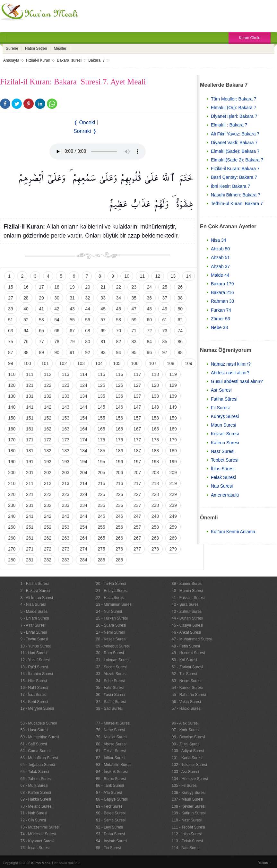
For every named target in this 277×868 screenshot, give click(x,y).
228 (155, 494)
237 (137, 505)
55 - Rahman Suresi (189, 695)
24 (149, 287)
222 (48, 494)
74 (180, 331)
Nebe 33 (219, 327)
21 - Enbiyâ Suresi (112, 591)
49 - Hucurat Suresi (188, 653)
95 (134, 352)
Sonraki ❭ (85, 131)
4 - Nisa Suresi (33, 604)
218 (155, 483)
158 (155, 418)
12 (158, 276)
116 (119, 374)
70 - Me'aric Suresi (37, 806)
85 (165, 342)
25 (165, 287)
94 (118, 352)
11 (142, 276)
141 (30, 407)
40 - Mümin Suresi (187, 591)
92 (88, 352)
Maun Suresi (224, 425)
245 (101, 516)
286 (119, 560)
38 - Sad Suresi (109, 708)
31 (72, 298)
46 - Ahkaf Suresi (186, 632)
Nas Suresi (222, 486)
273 (66, 549)
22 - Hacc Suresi (110, 598)
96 (149, 352)
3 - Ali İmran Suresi (37, 598)
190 (12, 462)
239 (173, 505)
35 (134, 298)
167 (137, 429)
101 (45, 363)
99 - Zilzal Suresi (186, 744)
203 (66, 473)
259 (173, 527)
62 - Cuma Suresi (35, 751)
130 (12, 396)
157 (137, 418)
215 (101, 483)
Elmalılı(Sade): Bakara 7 (235, 151)
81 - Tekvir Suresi (111, 751)
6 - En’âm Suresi (35, 618)
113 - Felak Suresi (187, 841)
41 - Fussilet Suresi (188, 598)
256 (119, 527)
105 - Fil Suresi (185, 786)
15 (11, 287)
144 (83, 407)
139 (173, 396)
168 (155, 429)
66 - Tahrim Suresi (36, 779)
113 (66, 374)
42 (57, 309)
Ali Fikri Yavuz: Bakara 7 (235, 134)
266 (119, 538)
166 (119, 429)
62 (180, 320)
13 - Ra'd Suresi (34, 667)
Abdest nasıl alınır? (230, 373)
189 (173, 451)
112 (48, 374)
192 (48, 462)
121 (30, 385)
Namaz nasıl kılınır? (231, 364)
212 (48, 483)
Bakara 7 (96, 60)
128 (155, 385)
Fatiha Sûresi (224, 399)
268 (155, 538)
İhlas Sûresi (223, 469)
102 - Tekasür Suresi (189, 765)
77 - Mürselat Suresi (113, 723)
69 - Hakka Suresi (36, 799)
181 (30, 451)
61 (165, 320)
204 (83, 473)
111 (30, 374)
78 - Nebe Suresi (110, 730)
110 (12, 374)
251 (30, 527)
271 (30, 549)
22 (118, 287)
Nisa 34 (218, 240)
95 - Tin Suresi (108, 848)
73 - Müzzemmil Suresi (40, 827)
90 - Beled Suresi (111, 813)
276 (119, 549)
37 (165, 298)
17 (41, 287)
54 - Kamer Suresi (187, 688)
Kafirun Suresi (225, 443)
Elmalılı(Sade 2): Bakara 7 (237, 160)
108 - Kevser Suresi (189, 806)
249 (173, 516)
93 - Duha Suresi (110, 834)
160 (12, 429)
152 (48, 418)
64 (26, 331)
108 (171, 363)
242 (48, 516)
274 (83, 549)
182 (48, 451)
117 (137, 374)
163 (66, 429)
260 (12, 538)
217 (137, 483)
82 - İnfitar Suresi (111, 758)
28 (26, 298)
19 (72, 287)
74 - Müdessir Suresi (38, 834)
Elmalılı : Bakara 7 (229, 125)
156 (119, 418)
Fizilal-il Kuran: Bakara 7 (235, 169)
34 (118, 298)
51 (11, 320)
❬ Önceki (84, 122)
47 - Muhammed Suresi (192, 639)
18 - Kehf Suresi (34, 702)
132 (48, 396)
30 (57, 298)
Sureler (12, 48)
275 (101, 549)
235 (101, 505)
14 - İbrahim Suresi (37, 674)
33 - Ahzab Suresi (111, 674)
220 (12, 494)
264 (83, 538)
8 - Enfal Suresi (34, 632)
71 (134, 331)
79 (72, 342)
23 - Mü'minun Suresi (114, 604)
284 (83, 560)
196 (119, 462)
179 (173, 440)
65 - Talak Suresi (35, 772)
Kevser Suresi (225, 434)
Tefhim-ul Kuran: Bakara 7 (237, 204)
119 (173, 374)
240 (12, 516)
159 (173, 418)
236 (119, 505)
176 (119, 440)
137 (137, 396)
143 (66, 407)
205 (101, 473)
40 (26, 309)
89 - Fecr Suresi (110, 806)
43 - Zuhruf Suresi (187, 612)
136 (119, 396)
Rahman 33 (222, 301)
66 (57, 331)
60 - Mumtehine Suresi (40, 737)
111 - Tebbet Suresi (188, 827)
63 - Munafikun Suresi (39, 758)
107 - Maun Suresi (187, 799)
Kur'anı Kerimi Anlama (233, 532)
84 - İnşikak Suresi (112, 772)
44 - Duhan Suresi (187, 618)
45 (103, 309)
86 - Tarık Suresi (110, 786)
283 (66, 560)
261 (30, 538)
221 (30, 494)
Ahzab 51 (220, 257)
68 (88, 331)
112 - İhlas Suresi (187, 834)
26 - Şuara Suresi (111, 625)
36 (149, 298)
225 (101, 494)
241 (30, 516)
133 (66, 396)
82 (118, 342)
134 (83, 396)
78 (57, 342)
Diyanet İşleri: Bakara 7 (234, 116)
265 (101, 538)
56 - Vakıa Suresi (186, 702)
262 (48, 538)
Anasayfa (11, 60)
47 (134, 309)
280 (12, 560)
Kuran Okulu (250, 38)
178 (155, 440)
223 (66, 494)
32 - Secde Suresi (111, 667)
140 (12, 407)
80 (88, 342)
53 (41, 320)
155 (101, 418)
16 (26, 287)
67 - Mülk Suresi (35, 786)
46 (118, 309)
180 (12, 451)
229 (173, 494)
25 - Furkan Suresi (112, 618)
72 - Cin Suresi (33, 820)
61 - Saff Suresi (34, 744)
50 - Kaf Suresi (184, 660)
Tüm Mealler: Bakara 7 (234, 99)
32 (88, 298)
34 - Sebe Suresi (110, 681)
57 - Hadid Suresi (187, 708)
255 (101, 527)
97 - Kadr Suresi (186, 730)
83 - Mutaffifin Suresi (114, 765)
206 (119, 473)
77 (41, 342)
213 (66, 483)
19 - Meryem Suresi (37, 708)
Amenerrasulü (225, 495)
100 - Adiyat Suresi (188, 751)
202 (48, 473)
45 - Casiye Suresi (187, 625)
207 (137, 473)
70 (118, 331)
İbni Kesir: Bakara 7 (230, 186)
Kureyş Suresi (225, 416)
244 (83, 516)
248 (155, 516)
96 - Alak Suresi (185, 723)
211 (30, 483)
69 (103, 331)
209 (173, 473)
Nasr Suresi (223, 451)
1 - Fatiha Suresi (35, 584)
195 (101, 462)
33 (103, 298)
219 (173, 483)
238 (155, 505)
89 (41, 352)
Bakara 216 (222, 292)
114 (83, 374)
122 (48, 385)
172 (48, 440)
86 (180, 342)
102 (63, 363)
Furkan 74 (221, 310)
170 (12, 440)
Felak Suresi (223, 477)
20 (88, 287)
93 (103, 352)
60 (149, 320)
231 (30, 505)
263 (66, 538)
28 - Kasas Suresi (111, 639)
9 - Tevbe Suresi (35, 639)
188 (155, 451)
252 (48, 527)
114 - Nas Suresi (186, 848)
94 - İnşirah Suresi (112, 841)
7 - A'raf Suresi (33, 625)
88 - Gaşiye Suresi (112, 799)
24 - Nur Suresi (109, 612)
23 (134, 287)
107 (153, 363)
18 (57, 287)
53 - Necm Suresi (187, 681)
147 (137, 407)
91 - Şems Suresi (111, 820)
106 (135, 363)
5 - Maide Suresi (35, 612)
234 (83, 505)
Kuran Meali (41, 863)
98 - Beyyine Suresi (188, 737)
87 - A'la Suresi (109, 793)
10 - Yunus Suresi (36, 646)
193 (66, 462)
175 (101, 440)
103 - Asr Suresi (185, 772)
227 (137, 494)
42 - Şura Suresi (186, 604)
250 (12, 527)
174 (83, 440)
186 (119, 451)
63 (11, 331)
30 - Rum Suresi (110, 653)
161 (30, 429)
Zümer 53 (221, 319)
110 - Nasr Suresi (187, 820)
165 (101, 429)
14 (189, 276)
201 (30, 473)
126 (119, 385)
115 (101, 374)
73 (165, 331)
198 (155, 462)
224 (83, 494)
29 (41, 298)
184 (83, 451)
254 (83, 527)
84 (149, 342)
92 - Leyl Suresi (109, 827)
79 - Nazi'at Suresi (112, 737)
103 (81, 363)
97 (165, 352)
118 (155, 374)
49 (165, 309)
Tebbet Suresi (225, 460)
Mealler (60, 48)
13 (173, 276)
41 (41, 309)
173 (66, 440)
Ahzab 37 (220, 266)
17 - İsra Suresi (34, 695)
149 (173, 407)
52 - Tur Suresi (184, 674)
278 (155, 549)
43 (72, 309)
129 (173, 385)
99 (11, 363)
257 (137, 527)
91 (72, 352)
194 (83, 462)
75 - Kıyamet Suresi (37, 841)
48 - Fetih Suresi (186, 646)
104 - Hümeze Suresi (190, 779)
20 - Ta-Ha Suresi (111, 584)
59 (134, 320)
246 (119, 516)
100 (27, 363)
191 (30, 462)
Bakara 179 (222, 284)
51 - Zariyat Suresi (187, 667)
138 (155, 396)
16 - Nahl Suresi (34, 688)
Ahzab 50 (220, 249)
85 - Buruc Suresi (111, 779)
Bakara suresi (69, 60)
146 (119, 407)
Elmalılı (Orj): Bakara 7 (234, 108)
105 (117, 363)
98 (180, 352)
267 (137, 538)
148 (155, 407)
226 (119, 494)
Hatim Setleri (36, 48)
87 (11, 352)
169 (173, 429)
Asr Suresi (221, 390)
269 (173, 538)
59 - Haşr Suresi (35, 730)
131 (30, 396)
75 (11, 342)
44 (88, 309)
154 (83, 418)
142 (48, 407)
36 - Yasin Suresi (110, 695)
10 (127, 276)
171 (30, 440)
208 (155, 473)
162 (48, 429)
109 (189, 363)
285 (101, 560)
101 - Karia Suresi (187, 758)
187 (137, 451)
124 (83, 385)
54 (57, 320)
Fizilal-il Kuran (38, 60)
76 (26, 342)
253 (66, 527)
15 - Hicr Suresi (34, 681)
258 (155, 527)
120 (12, 385)
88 (26, 352)
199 (173, 462)
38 (180, 298)
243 (66, 516)
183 (66, 451)
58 (118, 320)
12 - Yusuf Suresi (35, 660)
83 (134, 342)
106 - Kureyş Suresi (189, 793)
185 (101, 451)
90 (57, 352)
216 (119, 483)
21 (103, 287)
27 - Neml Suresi (110, 632)
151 (30, 418)
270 (12, 549)
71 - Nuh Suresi (34, 813)
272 (48, 549)
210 (12, 483)
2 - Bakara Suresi (35, 591)
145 (101, 407)
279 (173, 549)
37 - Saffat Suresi (111, 702)
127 (137, 385)
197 (137, 462)
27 (11, 298)
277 (137, 549)
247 (137, 516)
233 (66, 505)
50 (180, 309)
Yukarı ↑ (264, 863)
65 (41, 331)
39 (11, 309)
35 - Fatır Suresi (110, 688)
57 (103, 320)
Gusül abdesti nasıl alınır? (237, 381)
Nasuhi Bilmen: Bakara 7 (236, 195)
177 (137, 440)
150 (12, 418)
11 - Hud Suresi (34, 653)
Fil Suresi (220, 408)
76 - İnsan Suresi (35, 848)
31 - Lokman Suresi (113, 660)
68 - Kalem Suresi (36, 793)
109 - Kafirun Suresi (189, 813)
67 (72, 331)
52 (26, 320)
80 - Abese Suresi (111, 744)
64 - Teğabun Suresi (38, 765)
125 (101, 385)
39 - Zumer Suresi (187, 584)
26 (180, 287)
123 (66, 385)
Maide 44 (220, 275)
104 (99, 363)
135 (101, 396)
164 (83, 429)
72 (149, 331)
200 (12, 473)
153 (66, 418)
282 (48, 560)
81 (103, 342)
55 (72, 320)
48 (149, 309)
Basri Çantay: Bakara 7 (234, 177)
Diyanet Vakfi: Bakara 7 (234, 143)
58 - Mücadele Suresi (39, 723)
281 (30, 560)
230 (12, 505)
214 (83, 483)
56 (88, 320)
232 (48, 505)
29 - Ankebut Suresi (113, 646)
